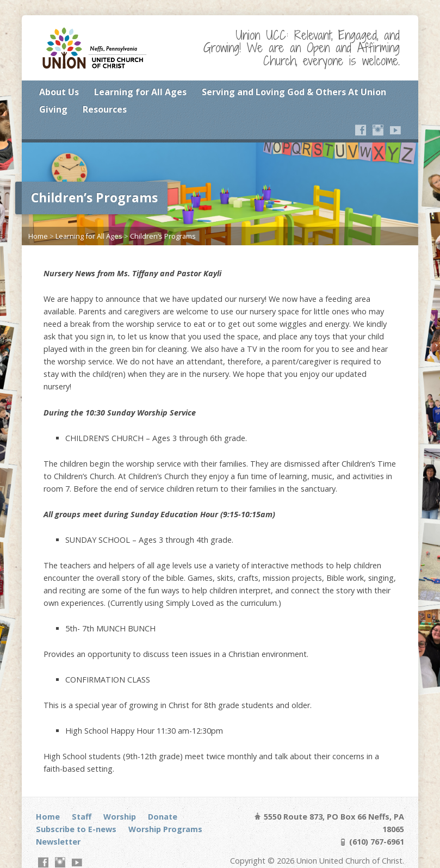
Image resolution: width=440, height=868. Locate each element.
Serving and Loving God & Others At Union (294, 92)
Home (38, 236)
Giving (53, 109)
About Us (59, 92)
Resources (105, 109)
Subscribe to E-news (76, 829)
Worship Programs (165, 829)
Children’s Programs (163, 236)
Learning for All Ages (140, 92)
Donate (163, 817)
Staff (82, 817)
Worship (120, 817)
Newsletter (58, 842)
